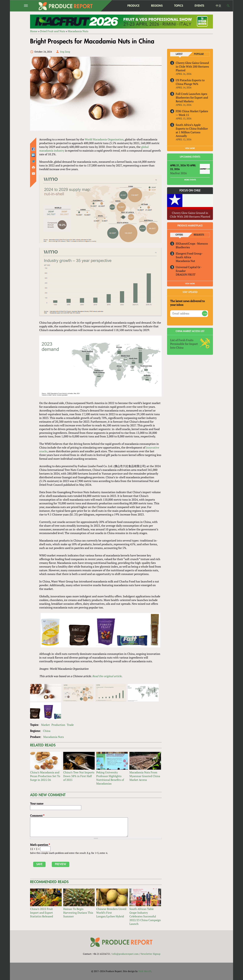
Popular (199, 54)
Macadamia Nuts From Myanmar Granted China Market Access (145, 776)
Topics (179, 6)
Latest (179, 54)
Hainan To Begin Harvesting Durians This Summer (78, 913)
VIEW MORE (190, 148)
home (114, 6)
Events (199, 6)
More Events (190, 180)
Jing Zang (65, 52)
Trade (70, 725)
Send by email (33, 173)
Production (58, 725)
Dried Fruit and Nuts (53, 31)
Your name (37, 803)
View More (190, 284)
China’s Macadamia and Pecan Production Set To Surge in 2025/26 (45, 776)
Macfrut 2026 (178, 173)
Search (228, 6)
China (47, 731)
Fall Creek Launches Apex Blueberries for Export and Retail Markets (192, 97)
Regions (157, 6)
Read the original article (107, 676)
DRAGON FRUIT (186, 274)
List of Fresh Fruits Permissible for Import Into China (184, 344)
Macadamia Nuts (78, 31)
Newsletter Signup (150, 954)
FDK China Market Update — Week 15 (192, 113)
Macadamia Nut (185, 261)
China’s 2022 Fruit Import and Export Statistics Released (42, 913)
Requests (199, 235)
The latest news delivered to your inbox (187, 303)
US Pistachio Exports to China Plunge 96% (190, 82)
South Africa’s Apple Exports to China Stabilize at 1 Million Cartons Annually (192, 130)
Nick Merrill (145, 971)
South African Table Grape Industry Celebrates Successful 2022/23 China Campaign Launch (145, 916)
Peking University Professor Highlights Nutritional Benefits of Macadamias (110, 778)
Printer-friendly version (33, 167)
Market (45, 725)
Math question (40, 845)
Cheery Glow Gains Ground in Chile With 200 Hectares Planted (192, 66)
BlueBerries (183, 247)
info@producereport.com (125, 954)
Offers (179, 235)
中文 (219, 6)
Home (34, 31)
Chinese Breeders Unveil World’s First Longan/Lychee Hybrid (111, 913)
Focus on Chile (190, 191)
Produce (133, 6)
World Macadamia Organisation (104, 139)
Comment (37, 816)
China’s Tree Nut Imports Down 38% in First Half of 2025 (79, 776)
